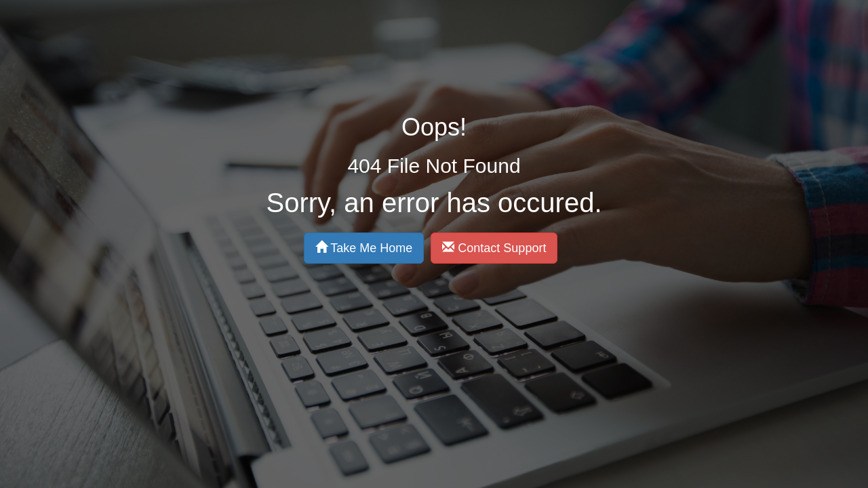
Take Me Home (307, 196)
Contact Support (436, 196)
